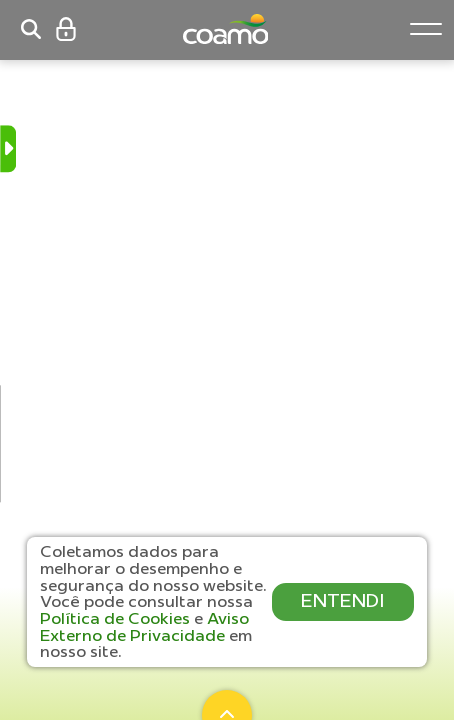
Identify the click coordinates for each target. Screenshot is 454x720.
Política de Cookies (117, 618)
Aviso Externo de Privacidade (144, 626)
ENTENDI (343, 600)
